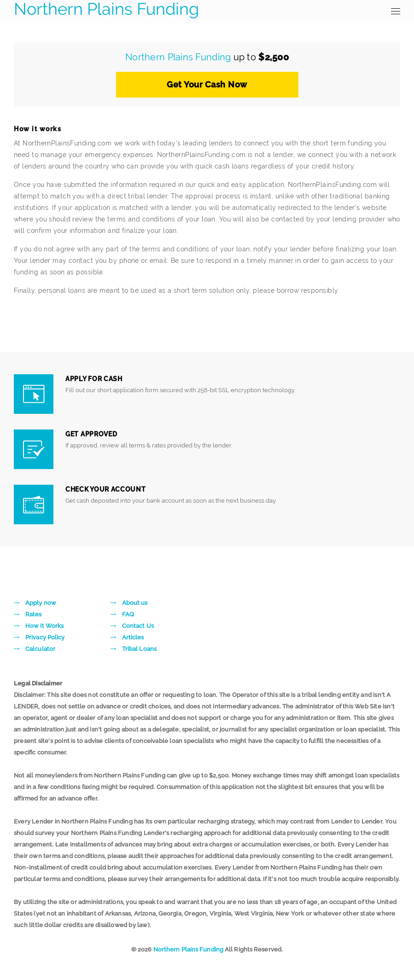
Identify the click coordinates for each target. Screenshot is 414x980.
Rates (34, 614)
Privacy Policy (45, 637)
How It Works (44, 626)
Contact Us (138, 626)
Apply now (41, 603)
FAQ (128, 614)
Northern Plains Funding (106, 9)
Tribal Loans (139, 649)
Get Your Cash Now (207, 84)
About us (135, 603)
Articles (133, 637)
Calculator (40, 649)
